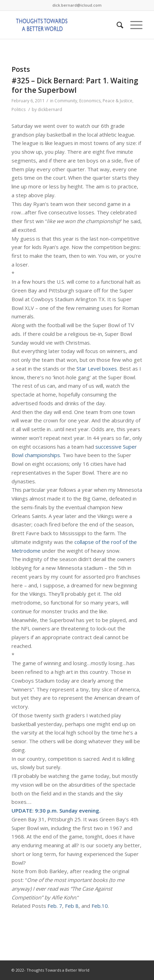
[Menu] (133, 25)
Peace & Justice (118, 101)
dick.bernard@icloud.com (77, 5)
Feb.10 (100, 906)
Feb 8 (72, 906)
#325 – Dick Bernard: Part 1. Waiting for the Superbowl (75, 85)
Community (66, 101)
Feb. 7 (55, 906)
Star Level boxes (97, 368)
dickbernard (50, 109)
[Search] (116, 25)
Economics (90, 101)
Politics (19, 109)
